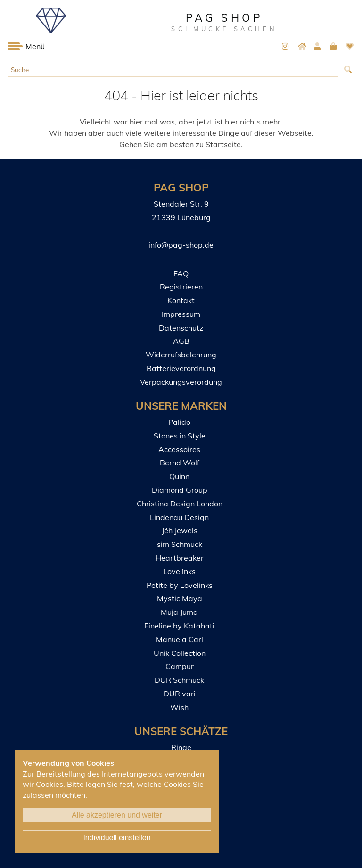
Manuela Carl (180, 639)
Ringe (181, 747)
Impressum (181, 314)
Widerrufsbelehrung (181, 355)
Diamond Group (180, 490)
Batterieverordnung (181, 368)
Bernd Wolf (180, 463)
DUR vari (180, 694)
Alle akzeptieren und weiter (117, 815)
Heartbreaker (180, 558)
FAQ (181, 273)
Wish (179, 707)
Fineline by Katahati (179, 626)
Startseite (223, 144)
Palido (179, 422)
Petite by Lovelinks (180, 585)
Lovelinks (179, 571)
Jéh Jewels (180, 530)
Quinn (179, 476)
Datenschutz (181, 328)
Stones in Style (180, 436)
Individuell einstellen (117, 838)
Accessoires (179, 449)
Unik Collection (180, 653)
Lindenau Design (179, 517)
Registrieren (181, 287)
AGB (181, 341)
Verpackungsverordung (181, 382)
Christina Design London (180, 504)
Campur (180, 666)
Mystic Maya (180, 598)
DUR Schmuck (179, 680)
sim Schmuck (180, 544)
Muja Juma (179, 612)
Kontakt (181, 300)
